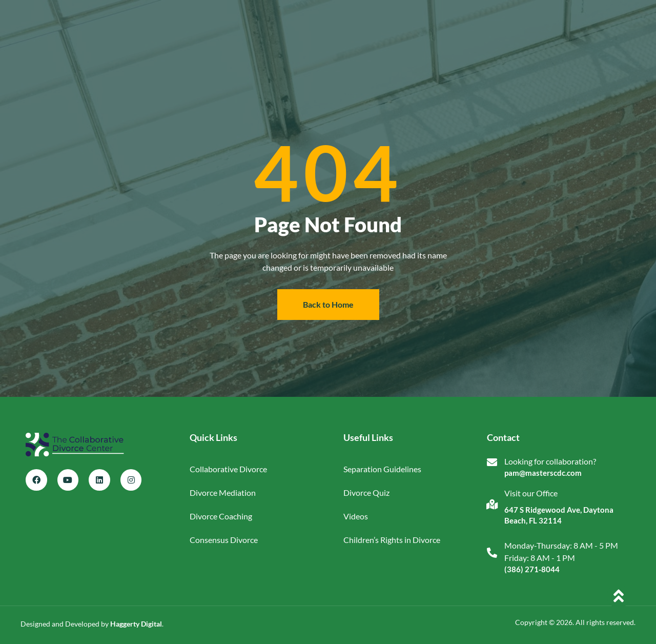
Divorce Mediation (223, 492)
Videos (356, 516)
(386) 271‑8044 (532, 569)
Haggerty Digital (136, 624)
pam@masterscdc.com (543, 473)
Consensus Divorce (224, 540)
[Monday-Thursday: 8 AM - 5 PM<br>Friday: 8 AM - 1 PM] (492, 553)
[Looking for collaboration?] (492, 462)
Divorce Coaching (221, 516)
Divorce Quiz (366, 492)
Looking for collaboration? (550, 461)
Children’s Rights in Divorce (392, 540)
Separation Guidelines (382, 469)
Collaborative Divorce (228, 469)
